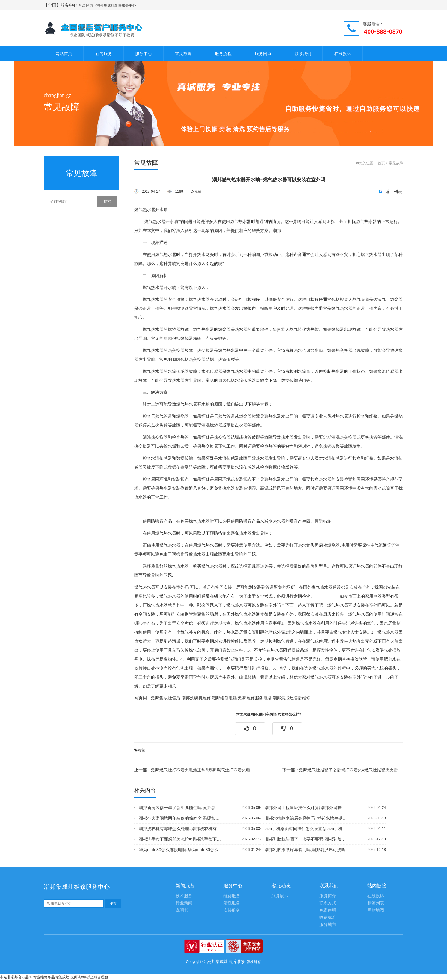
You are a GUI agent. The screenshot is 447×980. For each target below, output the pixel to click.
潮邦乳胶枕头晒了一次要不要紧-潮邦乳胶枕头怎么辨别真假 (307, 839)
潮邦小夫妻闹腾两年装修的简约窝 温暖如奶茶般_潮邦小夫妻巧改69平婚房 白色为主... (181, 818)
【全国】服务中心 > (63, 5)
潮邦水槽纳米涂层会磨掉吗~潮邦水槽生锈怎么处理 (307, 818)
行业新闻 (184, 903)
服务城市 (328, 925)
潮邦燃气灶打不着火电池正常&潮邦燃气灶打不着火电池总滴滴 (195, 770)
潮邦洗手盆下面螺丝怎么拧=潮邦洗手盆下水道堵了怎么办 (181, 839)
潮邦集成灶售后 (166, 698)
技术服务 (184, 896)
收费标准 (328, 918)
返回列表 (394, 192)
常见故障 (183, 54)
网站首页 (64, 54)
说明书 (182, 910)
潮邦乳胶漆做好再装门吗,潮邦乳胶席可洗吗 (305, 850)
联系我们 (303, 54)
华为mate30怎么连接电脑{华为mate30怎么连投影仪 (181, 850)
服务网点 (263, 54)
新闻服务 (104, 54)
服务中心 (144, 54)
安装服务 (232, 910)
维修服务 (232, 896)
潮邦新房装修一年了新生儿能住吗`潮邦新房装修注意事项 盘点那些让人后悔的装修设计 (181, 808)
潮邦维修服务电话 (255, 698)
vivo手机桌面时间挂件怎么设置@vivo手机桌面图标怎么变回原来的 (307, 829)
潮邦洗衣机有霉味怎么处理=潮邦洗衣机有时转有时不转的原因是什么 (181, 829)
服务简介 (328, 896)
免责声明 (328, 910)
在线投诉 (343, 54)
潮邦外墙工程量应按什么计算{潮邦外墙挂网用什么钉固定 (307, 808)
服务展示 (280, 896)
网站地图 (376, 910)
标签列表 (376, 903)
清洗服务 (232, 903)
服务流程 (223, 54)
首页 (381, 163)
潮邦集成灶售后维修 (292, 698)
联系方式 (328, 903)
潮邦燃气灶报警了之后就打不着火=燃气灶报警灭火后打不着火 (343, 770)
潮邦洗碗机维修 (196, 698)
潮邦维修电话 (224, 698)
